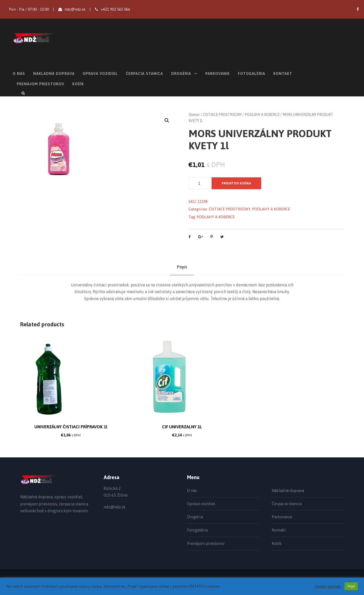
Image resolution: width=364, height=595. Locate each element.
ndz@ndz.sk (75, 9)
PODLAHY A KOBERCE (262, 115)
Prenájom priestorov (40, 84)
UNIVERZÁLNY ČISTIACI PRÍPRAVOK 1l (71, 427)
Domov (194, 115)
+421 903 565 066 (115, 9)
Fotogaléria (252, 73)
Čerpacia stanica (144, 73)
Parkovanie (218, 73)
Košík (78, 84)
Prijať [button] (351, 586)
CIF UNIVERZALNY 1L (182, 427)
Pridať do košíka (236, 183)
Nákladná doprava (54, 73)
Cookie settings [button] (328, 586)
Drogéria (181, 73)
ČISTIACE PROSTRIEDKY (222, 115)
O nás (19, 73)
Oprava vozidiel (100, 73)
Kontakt (283, 73)
